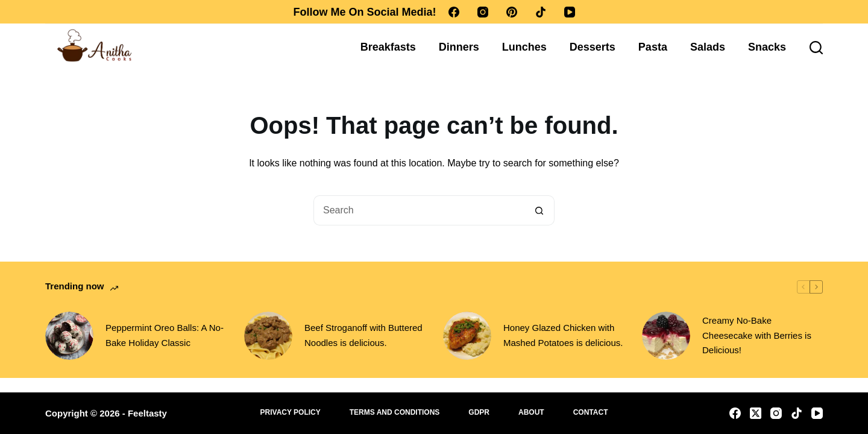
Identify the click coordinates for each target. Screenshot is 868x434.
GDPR (479, 412)
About (531, 412)
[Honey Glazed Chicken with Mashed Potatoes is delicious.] (467, 336)
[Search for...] (419, 210)
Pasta (653, 47)
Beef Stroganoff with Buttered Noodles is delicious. (363, 335)
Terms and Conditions (395, 412)
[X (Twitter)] (756, 413)
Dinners (459, 47)
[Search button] (539, 210)
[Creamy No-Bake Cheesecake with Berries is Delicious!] (666, 336)
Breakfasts (388, 47)
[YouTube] (570, 12)
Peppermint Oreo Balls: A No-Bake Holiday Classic (165, 335)
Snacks (767, 47)
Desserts (593, 47)
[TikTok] (541, 12)
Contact (591, 412)
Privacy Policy (291, 412)
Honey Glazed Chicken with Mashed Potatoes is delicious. (563, 335)
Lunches (524, 47)
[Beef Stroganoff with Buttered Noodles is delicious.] (268, 336)
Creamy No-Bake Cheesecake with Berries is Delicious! (757, 335)
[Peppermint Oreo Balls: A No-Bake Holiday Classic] (69, 336)
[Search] (816, 48)
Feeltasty (147, 413)
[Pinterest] (512, 12)
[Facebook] (454, 12)
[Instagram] (483, 12)
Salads (708, 47)
